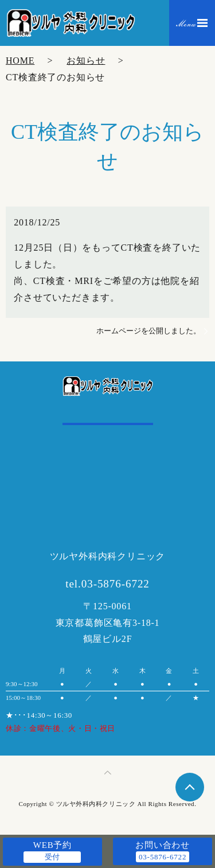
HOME (20, 61)
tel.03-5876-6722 (107, 584)
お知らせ (86, 61)
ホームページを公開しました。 (148, 331)
